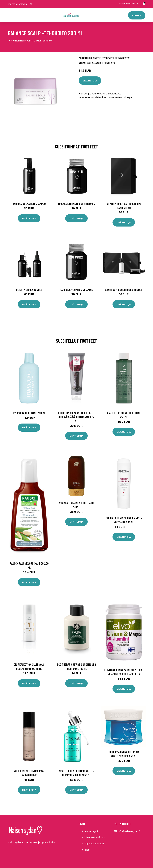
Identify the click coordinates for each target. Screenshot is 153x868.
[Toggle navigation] (12, 15)
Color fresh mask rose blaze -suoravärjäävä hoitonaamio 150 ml (76, 417)
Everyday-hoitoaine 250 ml (29, 413)
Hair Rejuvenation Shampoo (29, 204)
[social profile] (31, 4)
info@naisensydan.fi (128, 3)
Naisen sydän (92, 831)
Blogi (87, 850)
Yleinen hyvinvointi (22, 41)
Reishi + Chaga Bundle (29, 290)
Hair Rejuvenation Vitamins (76, 290)
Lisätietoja (90, 81)
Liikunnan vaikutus (95, 837)
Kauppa (137, 15)
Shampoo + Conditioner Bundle (124, 290)
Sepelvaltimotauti (94, 844)
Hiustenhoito (44, 41)
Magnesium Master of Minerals (76, 204)
